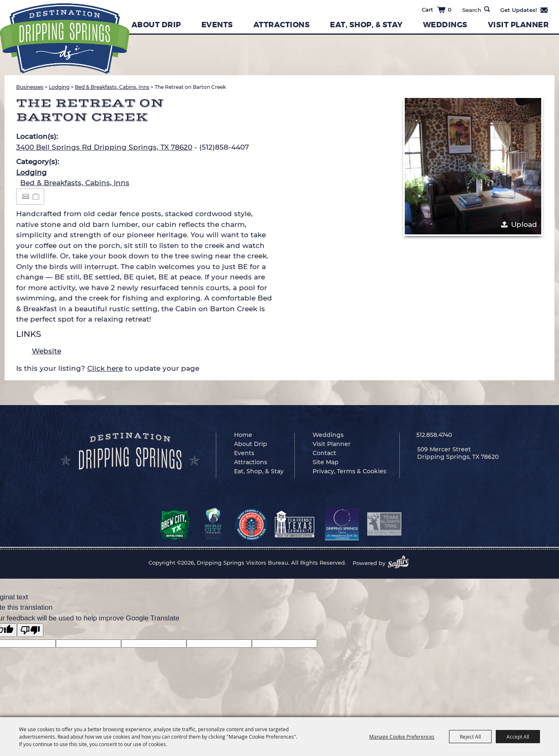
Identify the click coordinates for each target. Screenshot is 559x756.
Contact (324, 453)
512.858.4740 (434, 435)
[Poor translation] (30, 630)
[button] (473, 166)
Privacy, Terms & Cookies (349, 471)
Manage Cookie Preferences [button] (402, 737)
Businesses (30, 87)
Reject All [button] (470, 737)
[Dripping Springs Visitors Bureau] (65, 39)
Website (47, 351)
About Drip (156, 25)
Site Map (326, 462)
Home (243, 435)
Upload (524, 224)
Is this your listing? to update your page (108, 368)
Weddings (445, 25)
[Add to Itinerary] (36, 196)
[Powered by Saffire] (401, 563)
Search (487, 9)
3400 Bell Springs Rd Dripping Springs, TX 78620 (104, 147)
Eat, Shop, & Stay (366, 25)
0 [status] (450, 10)
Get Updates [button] (524, 10)
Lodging (59, 87)
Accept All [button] (518, 737)
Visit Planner (518, 25)
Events (217, 25)
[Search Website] (472, 10)
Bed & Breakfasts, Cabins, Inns (112, 87)
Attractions (282, 25)
